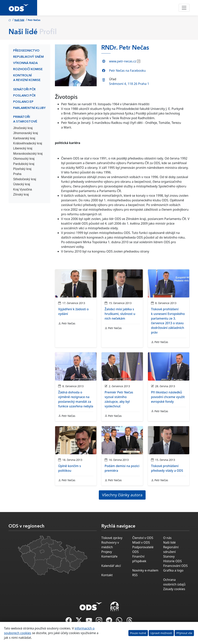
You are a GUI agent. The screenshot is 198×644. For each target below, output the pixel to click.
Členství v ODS (143, 538)
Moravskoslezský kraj (28, 154)
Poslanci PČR (24, 96)
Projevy (107, 552)
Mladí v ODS (141, 542)
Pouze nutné (138, 633)
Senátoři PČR (24, 90)
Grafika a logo (173, 570)
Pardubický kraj (24, 164)
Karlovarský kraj (24, 138)
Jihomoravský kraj (26, 133)
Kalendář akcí (111, 566)
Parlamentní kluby (29, 108)
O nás (167, 538)
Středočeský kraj (25, 179)
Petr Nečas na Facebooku (127, 71)
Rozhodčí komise (28, 69)
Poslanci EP (23, 102)
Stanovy (169, 556)
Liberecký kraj (23, 148)
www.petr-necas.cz (123, 61)
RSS (135, 575)
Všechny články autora (122, 495)
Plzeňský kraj (22, 169)
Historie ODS (172, 561)
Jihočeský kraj (23, 128)
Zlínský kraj (21, 194)
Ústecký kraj (22, 184)
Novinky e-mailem (145, 570)
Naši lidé (19, 20)
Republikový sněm (28, 57)
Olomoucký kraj (24, 159)
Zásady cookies (174, 589)
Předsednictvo (26, 51)
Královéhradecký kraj (28, 143)
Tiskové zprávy (112, 538)
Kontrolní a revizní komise (27, 78)
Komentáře (109, 556)
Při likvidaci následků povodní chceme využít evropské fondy (168, 397)
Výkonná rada (25, 63)
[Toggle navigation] (184, 8)
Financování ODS (175, 566)
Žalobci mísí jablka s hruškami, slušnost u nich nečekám (120, 314)
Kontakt (107, 575)
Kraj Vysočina (23, 189)
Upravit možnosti (161, 633)
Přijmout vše (184, 633)
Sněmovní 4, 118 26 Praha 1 (129, 84)
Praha (17, 174)
